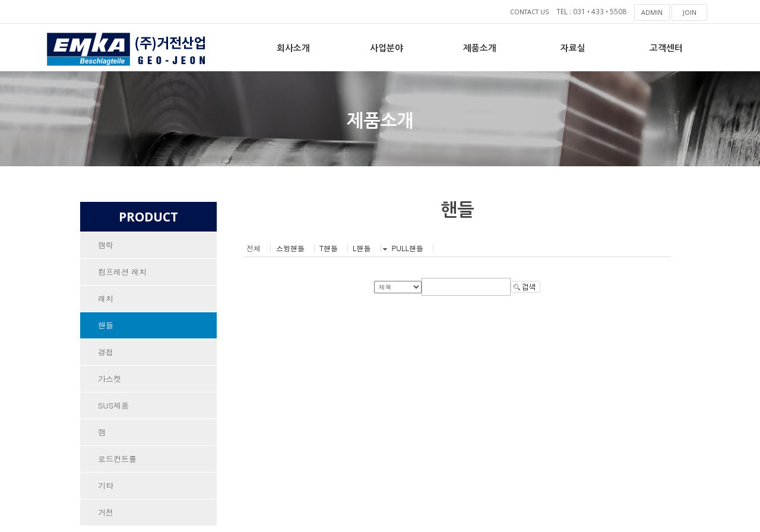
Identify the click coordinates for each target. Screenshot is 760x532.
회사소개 (293, 47)
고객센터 (666, 47)
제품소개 (480, 47)
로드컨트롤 (117, 464)
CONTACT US (525, 12)
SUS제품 (113, 409)
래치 (106, 300)
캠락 (106, 246)
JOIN (690, 12)
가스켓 (110, 382)
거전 (106, 519)
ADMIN (652, 12)
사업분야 (387, 47)
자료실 (573, 47)
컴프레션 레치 (122, 273)
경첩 (106, 355)
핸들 (106, 327)
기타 (106, 491)
